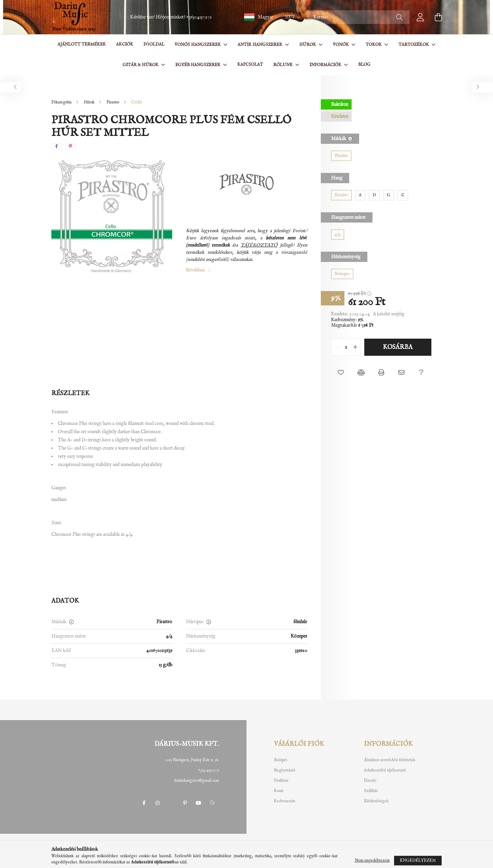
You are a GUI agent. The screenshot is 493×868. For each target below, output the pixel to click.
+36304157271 (199, 17)
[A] (360, 195)
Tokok (374, 45)
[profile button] (420, 17)
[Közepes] (342, 274)
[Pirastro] (341, 156)
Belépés (281, 760)
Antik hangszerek (261, 45)
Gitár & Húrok (141, 65)
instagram (157, 803)
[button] (261, 17)
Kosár (279, 791)
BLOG (364, 65)
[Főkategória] (62, 102)
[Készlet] (341, 195)
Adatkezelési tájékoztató (385, 770)
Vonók (341, 45)
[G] (389, 195)
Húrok (308, 45)
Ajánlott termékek (82, 44)
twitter (171, 803)
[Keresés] (358, 17)
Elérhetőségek (376, 801)
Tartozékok (414, 45)
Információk (326, 65)
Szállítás (371, 791)
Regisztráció (285, 770)
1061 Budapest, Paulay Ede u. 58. (192, 760)
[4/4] (338, 235)
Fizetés (370, 781)
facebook (144, 803)
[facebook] (56, 146)
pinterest (185, 803)
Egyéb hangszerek (198, 65)
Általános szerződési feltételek (390, 760)
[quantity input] (346, 347)
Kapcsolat (250, 65)
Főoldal (154, 44)
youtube (199, 803)
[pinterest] (70, 146)
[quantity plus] (355, 347)
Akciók (125, 44)
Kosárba (398, 347)
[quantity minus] (337, 347)
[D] (374, 195)
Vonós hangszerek (198, 45)
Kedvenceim (285, 801)
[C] (403, 195)
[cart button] (438, 17)
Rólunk (283, 65)
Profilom (281, 781)
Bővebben (195, 270)
